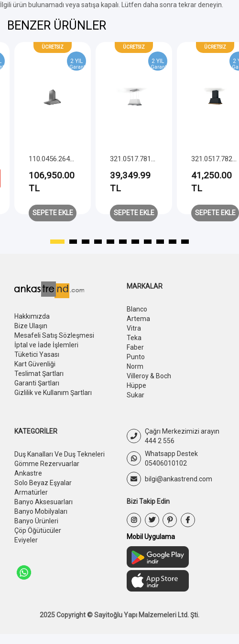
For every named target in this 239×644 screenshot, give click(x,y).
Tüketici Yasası (37, 356)
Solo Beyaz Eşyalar (43, 489)
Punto (136, 359)
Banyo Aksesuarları (43, 509)
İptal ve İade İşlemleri (46, 346)
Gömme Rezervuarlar (47, 469)
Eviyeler (26, 549)
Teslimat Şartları (39, 376)
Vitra (134, 329)
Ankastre (28, 479)
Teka (134, 339)
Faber (135, 349)
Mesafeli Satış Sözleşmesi (54, 336)
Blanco (137, 309)
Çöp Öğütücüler (38, 539)
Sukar (136, 399)
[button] (57, 242)
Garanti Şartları (37, 386)
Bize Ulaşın (31, 326)
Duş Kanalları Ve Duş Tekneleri (60, 459)
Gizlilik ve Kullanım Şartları (53, 396)
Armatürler (31, 499)
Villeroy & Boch (149, 379)
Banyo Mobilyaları (41, 519)
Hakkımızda (32, 316)
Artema (138, 319)
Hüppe (136, 389)
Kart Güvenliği (35, 366)
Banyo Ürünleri (36, 529)
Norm (135, 369)
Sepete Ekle (53, 213)
